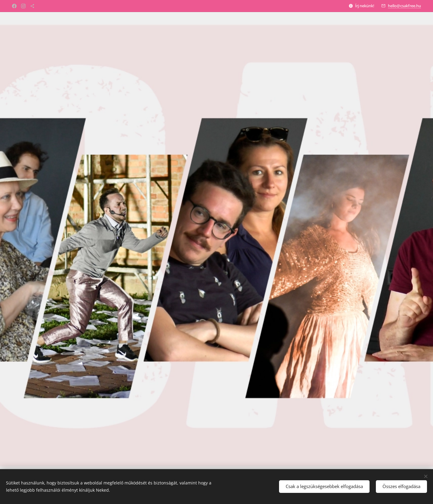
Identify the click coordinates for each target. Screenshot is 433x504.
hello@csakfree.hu (404, 6)
